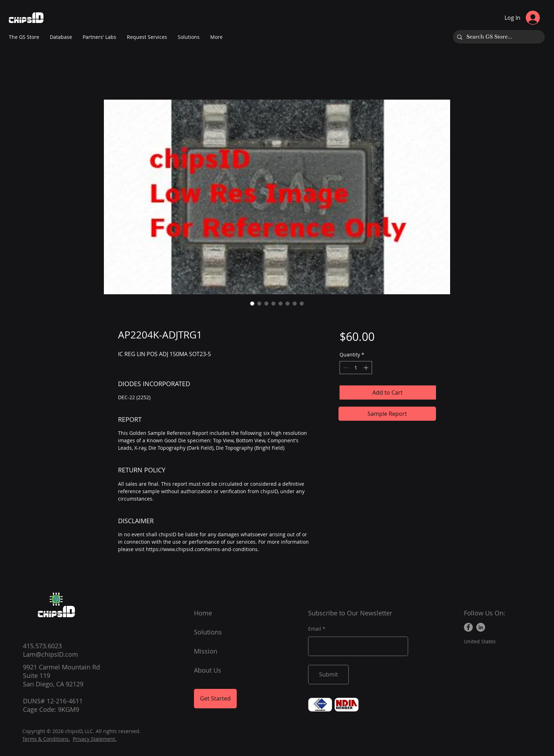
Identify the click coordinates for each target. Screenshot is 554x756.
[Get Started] (215, 699)
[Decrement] (345, 368)
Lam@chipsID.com (51, 654)
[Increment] (367, 368)
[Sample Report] (387, 414)
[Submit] (328, 675)
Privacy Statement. (95, 739)
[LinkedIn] (481, 627)
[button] (99, 37)
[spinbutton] (356, 368)
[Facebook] (468, 627)
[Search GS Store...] (498, 37)
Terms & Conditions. (46, 739)
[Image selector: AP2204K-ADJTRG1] (252, 303)
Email (315, 629)
